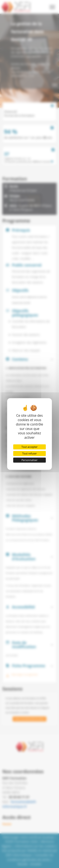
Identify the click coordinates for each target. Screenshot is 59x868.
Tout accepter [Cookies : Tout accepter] (29, 447)
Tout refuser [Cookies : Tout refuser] (30, 453)
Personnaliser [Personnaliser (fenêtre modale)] (29, 460)
